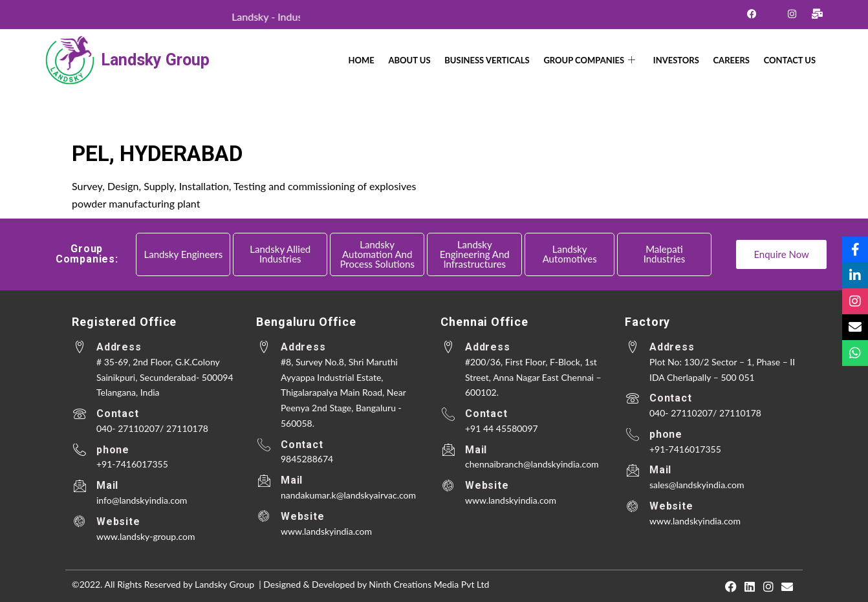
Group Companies (602, 60)
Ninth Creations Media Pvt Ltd (429, 584)
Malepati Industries (665, 254)
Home (385, 60)
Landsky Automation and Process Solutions (377, 254)
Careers (737, 60)
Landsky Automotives (570, 254)
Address (119, 347)
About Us (430, 60)
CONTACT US (791, 60)
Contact (118, 414)
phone (113, 450)
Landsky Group (155, 60)
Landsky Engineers (184, 254)
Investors (685, 60)
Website (118, 521)
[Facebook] (752, 13)
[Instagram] (792, 13)
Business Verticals (504, 60)
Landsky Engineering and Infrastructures (475, 254)
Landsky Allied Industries (280, 254)
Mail (107, 485)
